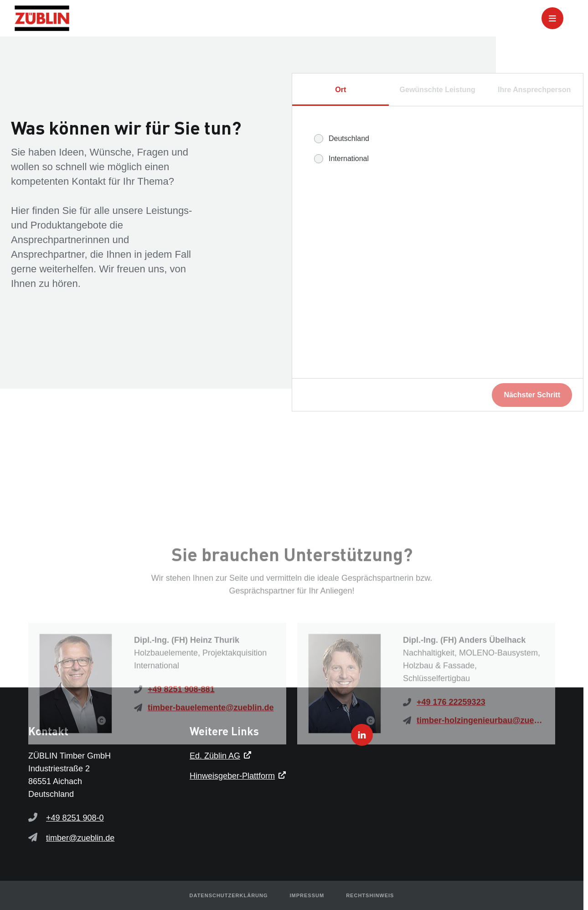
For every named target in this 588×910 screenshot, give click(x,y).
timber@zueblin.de (80, 838)
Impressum (307, 895)
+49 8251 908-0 (75, 818)
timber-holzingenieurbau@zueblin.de (480, 774)
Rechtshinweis (370, 895)
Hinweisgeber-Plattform (232, 776)
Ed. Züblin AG (215, 756)
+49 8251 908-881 (181, 743)
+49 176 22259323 (451, 755)
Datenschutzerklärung (229, 895)
